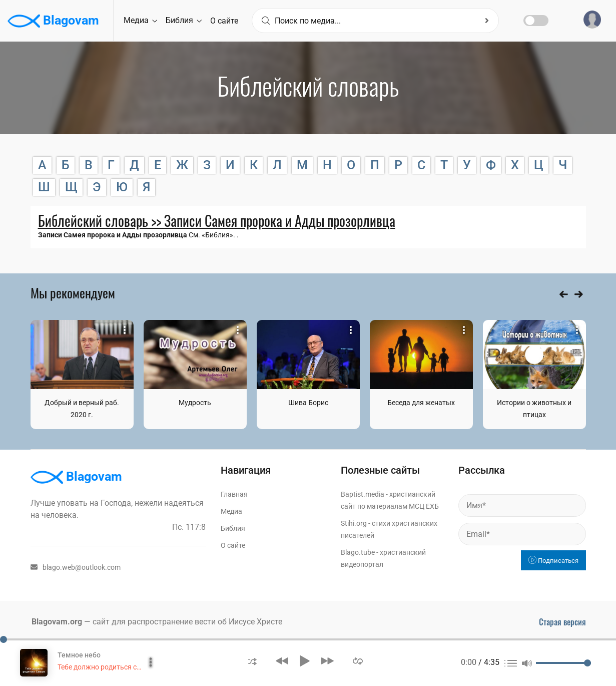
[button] (252, 661)
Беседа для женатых (421, 403)
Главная (234, 494)
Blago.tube (358, 552)
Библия (184, 20)
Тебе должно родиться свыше (106, 667)
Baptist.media (363, 494)
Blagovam (53, 21)
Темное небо (79, 655)
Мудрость (195, 403)
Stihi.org (354, 523)
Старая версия (562, 622)
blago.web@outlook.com (76, 567)
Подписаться (553, 561)
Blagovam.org (57, 622)
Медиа (140, 20)
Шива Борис (308, 403)
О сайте (224, 21)
